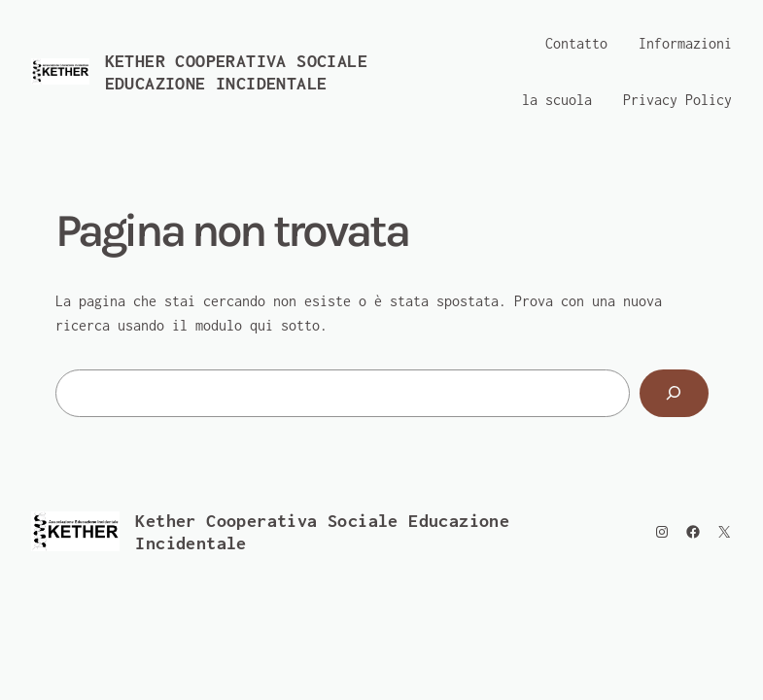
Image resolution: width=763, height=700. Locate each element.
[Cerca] (674, 393)
